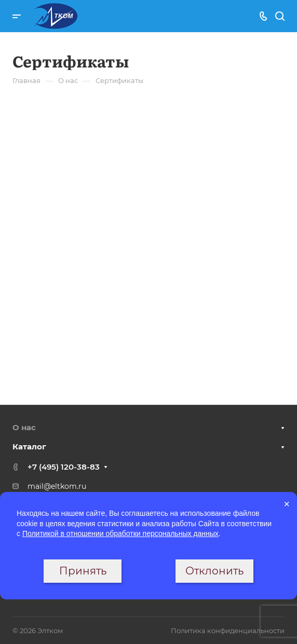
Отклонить (214, 571)
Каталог (29, 447)
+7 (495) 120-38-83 (64, 467)
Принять (83, 571)
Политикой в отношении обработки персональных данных (120, 533)
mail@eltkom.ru (57, 486)
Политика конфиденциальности (228, 631)
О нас (24, 427)
